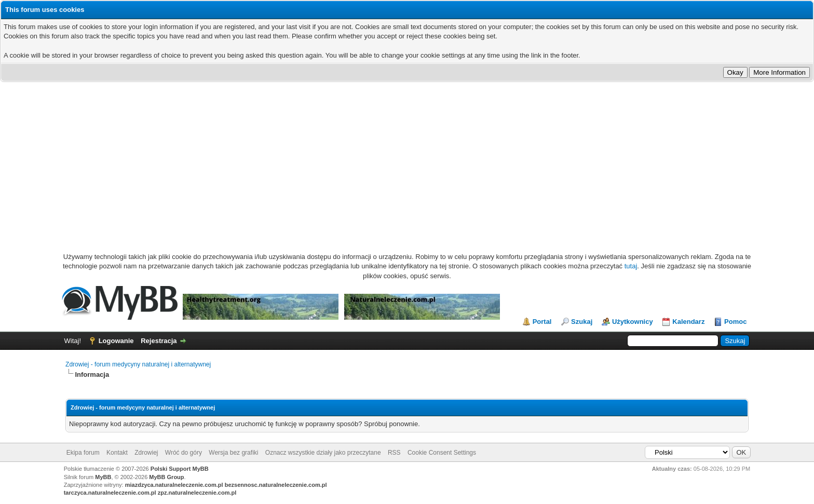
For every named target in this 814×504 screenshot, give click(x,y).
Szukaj (582, 322)
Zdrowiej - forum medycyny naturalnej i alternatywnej (138, 364)
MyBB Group (166, 477)
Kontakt (117, 453)
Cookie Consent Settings (442, 453)
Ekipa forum (83, 453)
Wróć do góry (184, 453)
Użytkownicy (633, 322)
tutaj (631, 266)
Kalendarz (688, 322)
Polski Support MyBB (180, 469)
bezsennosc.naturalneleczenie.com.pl (276, 485)
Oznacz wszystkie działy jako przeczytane (323, 453)
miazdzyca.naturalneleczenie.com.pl (174, 485)
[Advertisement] (407, 160)
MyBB (103, 477)
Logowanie (116, 341)
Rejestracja (159, 341)
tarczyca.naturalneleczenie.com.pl (110, 493)
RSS (394, 453)
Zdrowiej (146, 453)
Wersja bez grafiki (233, 453)
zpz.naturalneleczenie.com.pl (197, 493)
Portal (542, 322)
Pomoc (735, 322)
